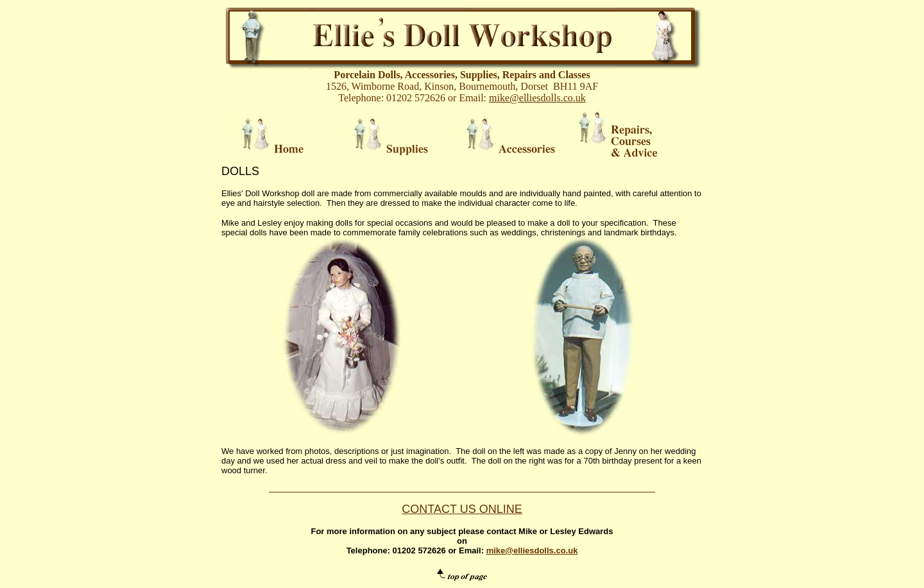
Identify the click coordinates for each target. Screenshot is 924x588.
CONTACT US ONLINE (462, 509)
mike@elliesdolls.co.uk (537, 98)
